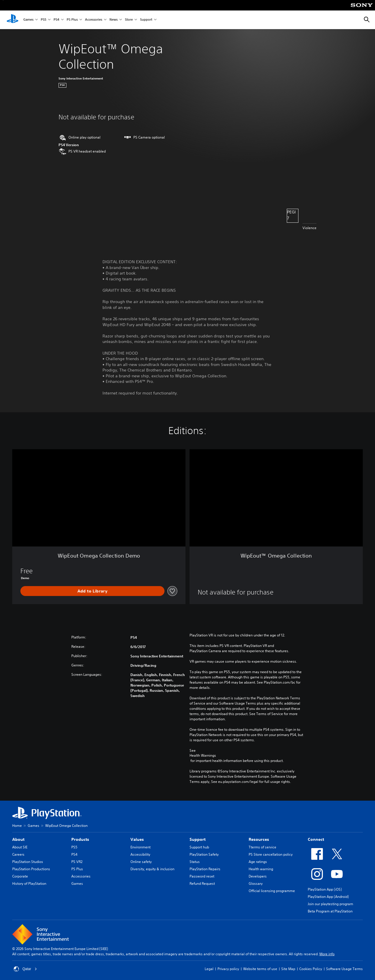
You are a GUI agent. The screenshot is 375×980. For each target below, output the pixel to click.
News (114, 20)
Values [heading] (137, 839)
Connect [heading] (316, 839)
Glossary (256, 883)
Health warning (261, 869)
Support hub (199, 847)
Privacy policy (228, 969)
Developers (258, 876)
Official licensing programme (272, 891)
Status (195, 862)
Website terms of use (260, 969)
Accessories (94, 20)
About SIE (20, 847)
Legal (209, 969)
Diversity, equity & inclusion (152, 869)
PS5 (44, 20)
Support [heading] (198, 839)
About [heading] (18, 839)
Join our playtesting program (330, 904)
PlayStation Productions (31, 869)
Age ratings (258, 862)
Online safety (141, 862)
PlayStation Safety (204, 854)
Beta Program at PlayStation (330, 911)
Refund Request (202, 883)
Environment (140, 847)
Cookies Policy (311, 969)
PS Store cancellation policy (271, 854)
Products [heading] (80, 839)
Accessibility (140, 854)
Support (146, 20)
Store (129, 20)
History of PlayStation (29, 883)
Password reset (202, 876)
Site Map (288, 969)
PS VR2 (77, 862)
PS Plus (72, 20)
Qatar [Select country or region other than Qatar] (25, 969)
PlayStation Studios (28, 862)
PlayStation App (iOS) (325, 889)
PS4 (56, 20)
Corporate (20, 876)
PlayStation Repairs (205, 869)
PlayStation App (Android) (328, 897)
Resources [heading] (259, 839)
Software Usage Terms (344, 969)
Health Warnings (203, 756)
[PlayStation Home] (13, 20)
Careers (18, 854)
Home (17, 826)
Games (28, 20)
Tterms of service (262, 847)
